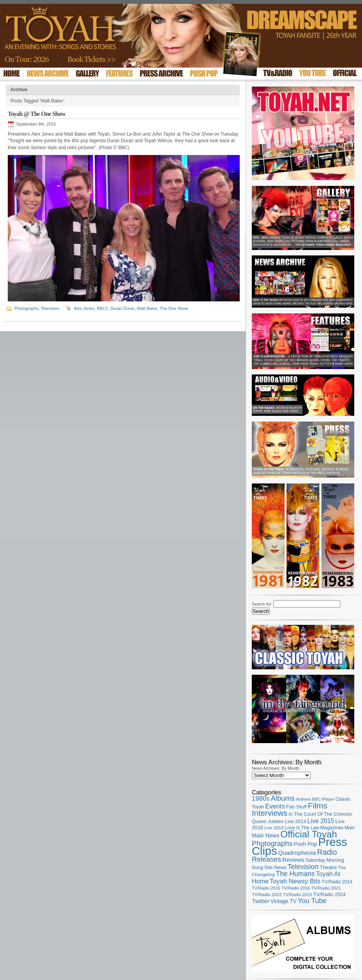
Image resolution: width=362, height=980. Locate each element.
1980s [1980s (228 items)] (261, 799)
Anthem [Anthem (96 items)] (303, 799)
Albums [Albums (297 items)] (283, 798)
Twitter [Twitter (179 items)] (260, 901)
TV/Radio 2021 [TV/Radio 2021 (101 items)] (326, 888)
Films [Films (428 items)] (318, 806)
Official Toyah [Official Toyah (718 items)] (309, 834)
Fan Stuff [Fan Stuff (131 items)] (297, 807)
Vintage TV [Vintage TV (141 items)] (283, 901)
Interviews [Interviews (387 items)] (270, 813)
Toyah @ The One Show (37, 114)
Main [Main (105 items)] (350, 828)
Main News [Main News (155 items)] (266, 835)
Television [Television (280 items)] (303, 867)
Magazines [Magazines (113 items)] (332, 828)
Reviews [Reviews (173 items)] (293, 860)
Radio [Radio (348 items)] (327, 852)
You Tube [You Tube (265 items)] (312, 901)
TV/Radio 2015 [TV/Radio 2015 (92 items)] (266, 888)
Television (50, 308)
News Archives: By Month (276, 768)
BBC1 (103, 308)
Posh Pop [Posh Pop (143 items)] (306, 844)
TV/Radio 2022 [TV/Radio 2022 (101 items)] (267, 895)
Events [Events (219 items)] (275, 806)
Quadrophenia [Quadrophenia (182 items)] (297, 853)
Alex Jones (84, 308)
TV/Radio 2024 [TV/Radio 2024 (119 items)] (329, 895)
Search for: (262, 604)
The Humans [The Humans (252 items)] (295, 874)
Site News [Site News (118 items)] (276, 868)
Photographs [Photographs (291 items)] (272, 843)
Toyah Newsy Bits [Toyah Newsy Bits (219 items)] (295, 881)
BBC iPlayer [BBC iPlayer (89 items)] (323, 799)
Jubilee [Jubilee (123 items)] (276, 821)
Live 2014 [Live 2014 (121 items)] (295, 821)
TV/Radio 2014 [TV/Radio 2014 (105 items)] (337, 882)
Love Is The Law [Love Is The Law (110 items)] (302, 828)
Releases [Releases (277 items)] (266, 859)
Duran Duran (122, 308)
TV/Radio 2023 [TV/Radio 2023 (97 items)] (297, 895)
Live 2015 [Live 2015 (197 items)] (321, 821)
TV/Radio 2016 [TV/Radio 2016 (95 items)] (295, 888)
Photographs (26, 308)
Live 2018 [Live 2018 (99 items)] (274, 828)
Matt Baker (148, 308)
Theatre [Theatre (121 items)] (328, 867)
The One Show (174, 308)
